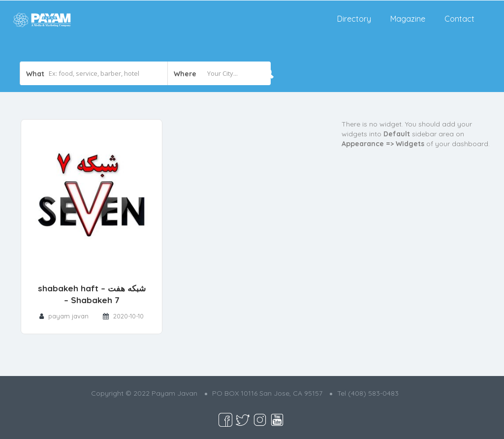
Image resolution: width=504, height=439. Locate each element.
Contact (459, 19)
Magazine (408, 19)
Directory (354, 19)
